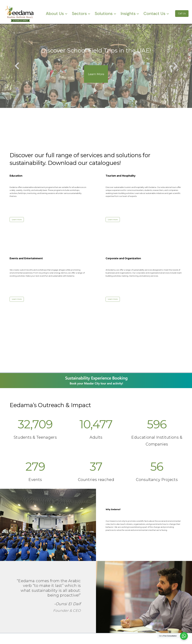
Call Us (182, 13)
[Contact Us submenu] (168, 14)
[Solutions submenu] (115, 14)
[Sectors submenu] (89, 14)
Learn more (17, 220)
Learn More (96, 74)
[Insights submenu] (138, 14)
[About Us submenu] (66, 14)
